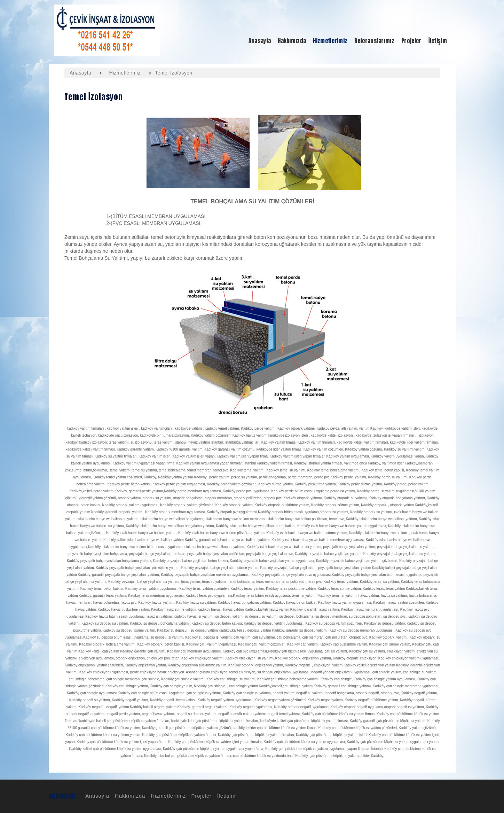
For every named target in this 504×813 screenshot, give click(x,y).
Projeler (200, 796)
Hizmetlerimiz (167, 796)
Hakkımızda (129, 796)
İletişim (225, 796)
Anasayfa (96, 796)
